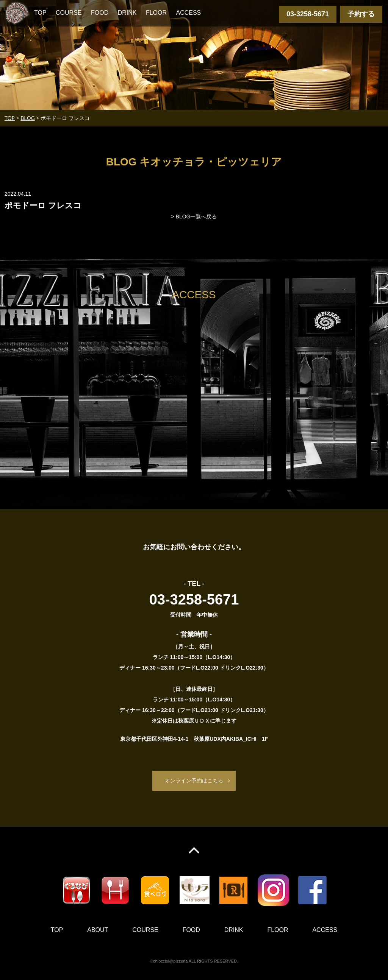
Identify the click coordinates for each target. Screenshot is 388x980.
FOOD (100, 13)
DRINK (127, 13)
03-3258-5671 (308, 14)
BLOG (27, 118)
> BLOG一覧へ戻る (194, 217)
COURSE (69, 13)
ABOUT (98, 930)
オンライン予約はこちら (194, 781)
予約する (361, 14)
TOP (40, 13)
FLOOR (156, 13)
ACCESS (188, 13)
